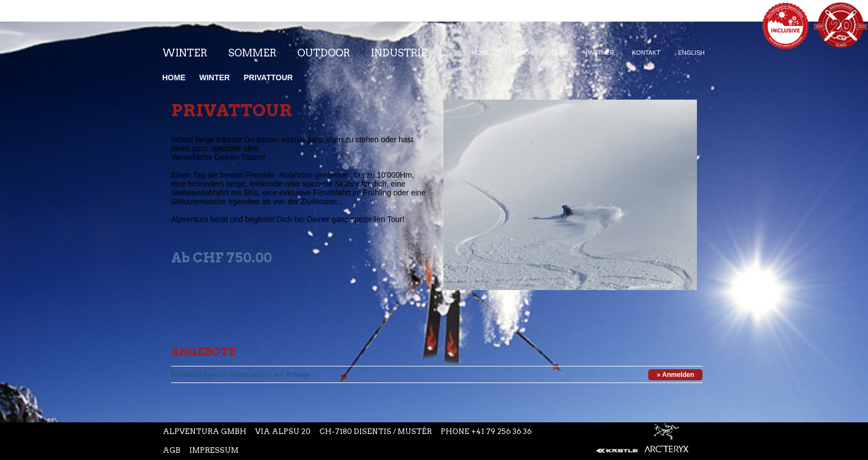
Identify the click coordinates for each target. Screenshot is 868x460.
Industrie (399, 53)
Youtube (410, 27)
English (691, 53)
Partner (600, 53)
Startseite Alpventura (81, 22)
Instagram (385, 27)
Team (559, 53)
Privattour (268, 77)
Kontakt (646, 53)
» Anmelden (675, 375)
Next (688, 281)
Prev (688, 261)
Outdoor (324, 53)
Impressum (214, 450)
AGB (172, 450)
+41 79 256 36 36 (502, 431)
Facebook (363, 27)
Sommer (252, 53)
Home (481, 53)
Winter (185, 53)
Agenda (520, 53)
